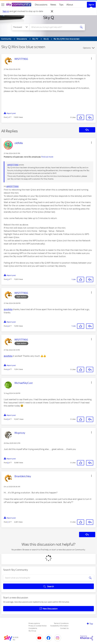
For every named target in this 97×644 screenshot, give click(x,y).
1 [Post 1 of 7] (8, 117)
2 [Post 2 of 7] (8, 279)
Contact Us (64, 628)
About (70, 5)
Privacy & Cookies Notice (38, 626)
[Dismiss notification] (52, 11)
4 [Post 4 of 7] (8, 369)
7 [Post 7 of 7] (8, 522)
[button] (91, 58)
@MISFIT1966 (13, 165)
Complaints (33, 628)
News (53, 5)
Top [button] (91, 624)
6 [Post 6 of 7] (8, 463)
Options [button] (87, 48)
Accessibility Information (59, 626)
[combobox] (54, 27)
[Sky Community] (19, 5)
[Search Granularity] (21, 27)
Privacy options (34, 623)
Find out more (47, 157)
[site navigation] (3, 5)
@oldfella (8, 309)
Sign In (91, 5)
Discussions (41, 5)
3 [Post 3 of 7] (8, 326)
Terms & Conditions (61, 623)
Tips (61, 5)
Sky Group (32, 631)
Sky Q (49, 17)
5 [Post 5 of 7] (8, 419)
